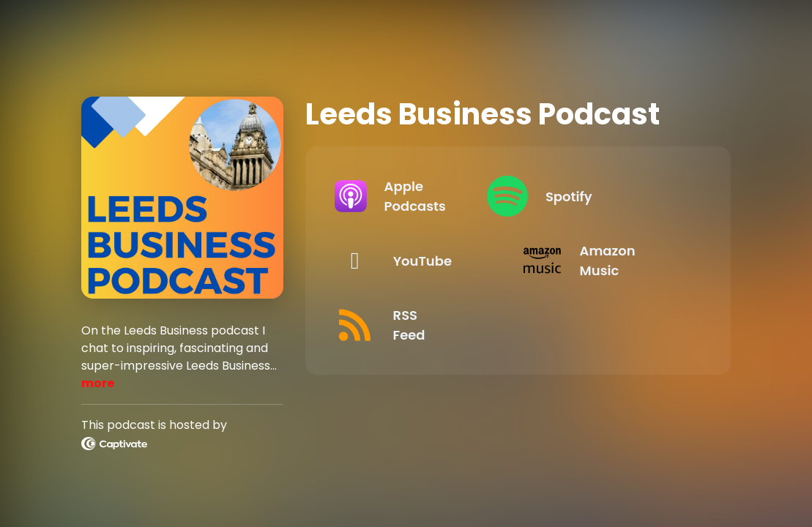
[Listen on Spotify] (607, 196)
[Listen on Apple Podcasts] (418, 196)
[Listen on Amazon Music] (607, 261)
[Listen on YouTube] (418, 261)
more (98, 383)
